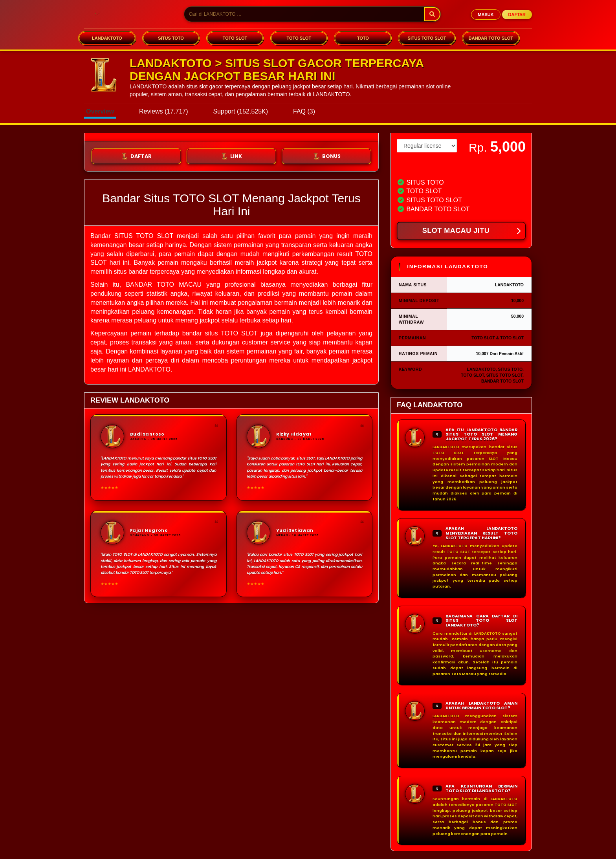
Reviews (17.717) (164, 111)
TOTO (363, 38)
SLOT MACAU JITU (471, 231)
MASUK (486, 15)
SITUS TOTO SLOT (427, 38)
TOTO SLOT (235, 38)
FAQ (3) (304, 111)
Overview (100, 111)
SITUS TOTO (171, 38)
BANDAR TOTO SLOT (491, 38)
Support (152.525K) (240, 111)
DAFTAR (517, 15)
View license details (419, 166)
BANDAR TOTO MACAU (164, 285)
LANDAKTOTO (107, 38)
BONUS (327, 156)
